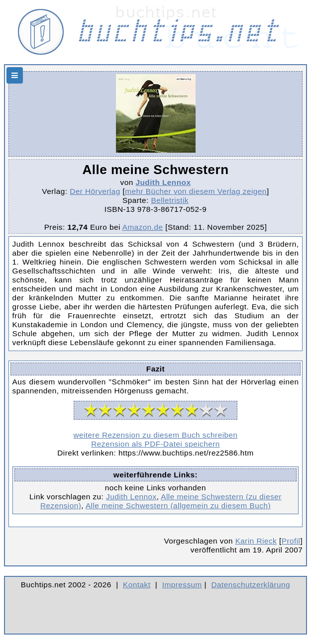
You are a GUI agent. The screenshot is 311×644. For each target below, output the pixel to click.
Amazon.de (143, 227)
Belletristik (170, 200)
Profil (291, 541)
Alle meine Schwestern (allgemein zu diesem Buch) (178, 506)
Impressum (182, 585)
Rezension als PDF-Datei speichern (155, 444)
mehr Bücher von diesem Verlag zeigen (196, 191)
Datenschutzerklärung (251, 585)
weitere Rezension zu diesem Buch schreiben (155, 435)
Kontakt (137, 585)
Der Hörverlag (95, 191)
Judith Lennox (163, 182)
